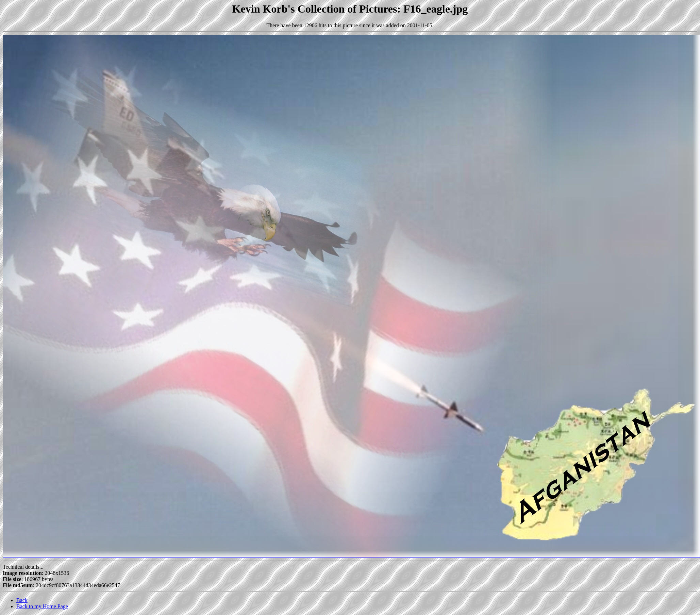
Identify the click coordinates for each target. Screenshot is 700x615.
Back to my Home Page (42, 606)
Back (22, 600)
